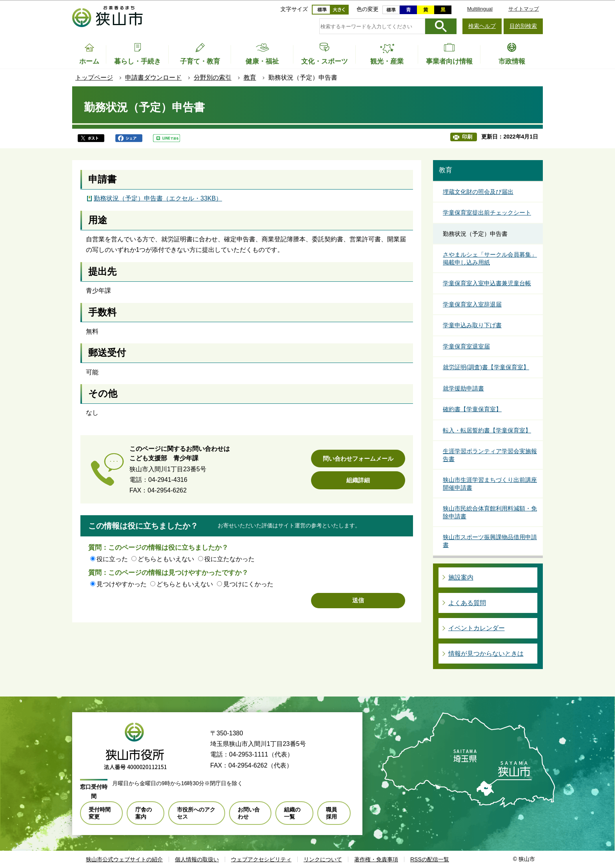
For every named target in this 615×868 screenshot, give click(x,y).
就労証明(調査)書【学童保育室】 (486, 367)
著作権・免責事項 (376, 859)
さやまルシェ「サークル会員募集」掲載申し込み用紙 (490, 258)
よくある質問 (467, 603)
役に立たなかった (229, 559)
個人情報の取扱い (197, 859)
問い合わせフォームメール (358, 459)
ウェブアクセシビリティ (261, 859)
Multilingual (480, 9)
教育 (250, 77)
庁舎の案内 (144, 813)
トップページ (94, 77)
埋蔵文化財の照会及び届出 (478, 192)
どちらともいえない (166, 559)
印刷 (467, 137)
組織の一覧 (292, 813)
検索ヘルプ (482, 26)
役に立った (112, 559)
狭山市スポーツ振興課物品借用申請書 (490, 541)
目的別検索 (523, 26)
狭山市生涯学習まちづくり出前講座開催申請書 (490, 484)
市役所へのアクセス (196, 813)
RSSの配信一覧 (430, 859)
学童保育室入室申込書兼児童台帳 (487, 283)
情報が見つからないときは (486, 654)
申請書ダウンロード (153, 77)
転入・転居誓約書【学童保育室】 (487, 430)
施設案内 (461, 577)
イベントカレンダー (477, 628)
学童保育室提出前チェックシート (487, 212)
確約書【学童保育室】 (472, 409)
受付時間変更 (100, 813)
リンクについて (323, 859)
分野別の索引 (213, 77)
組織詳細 (358, 480)
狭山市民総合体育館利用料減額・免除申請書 (490, 512)
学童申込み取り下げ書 (472, 325)
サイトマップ (524, 9)
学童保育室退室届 (466, 346)
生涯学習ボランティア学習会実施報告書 (490, 455)
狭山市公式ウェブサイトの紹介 (124, 859)
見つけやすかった (122, 584)
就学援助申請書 (463, 388)
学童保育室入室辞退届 (472, 304)
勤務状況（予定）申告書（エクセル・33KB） (158, 198)
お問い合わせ (249, 813)
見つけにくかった (248, 584)
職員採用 (331, 813)
